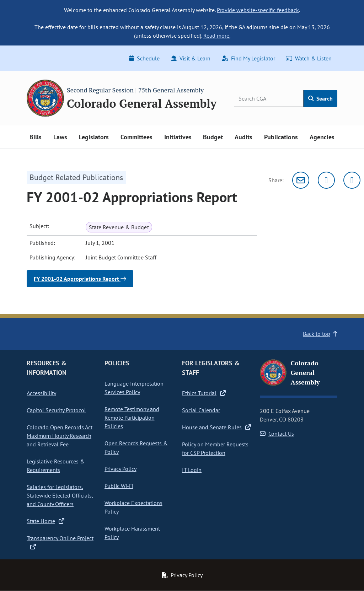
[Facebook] (352, 180)
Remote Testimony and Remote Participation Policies (132, 418)
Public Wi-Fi (119, 486)
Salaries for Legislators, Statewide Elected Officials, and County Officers (60, 495)
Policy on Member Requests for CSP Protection (215, 448)
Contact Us (277, 434)
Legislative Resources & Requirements (56, 466)
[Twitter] (326, 180)
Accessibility (41, 393)
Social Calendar (201, 410)
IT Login (192, 470)
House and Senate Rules (216, 427)
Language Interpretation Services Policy (134, 388)
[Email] (301, 180)
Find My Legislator (248, 58)
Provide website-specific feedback (258, 10)
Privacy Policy (121, 469)
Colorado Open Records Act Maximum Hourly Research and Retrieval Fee (60, 436)
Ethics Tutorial (204, 393)
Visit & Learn (191, 58)
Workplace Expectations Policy (133, 507)
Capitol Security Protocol (56, 410)
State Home (45, 521)
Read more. (217, 36)
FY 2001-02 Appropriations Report (80, 279)
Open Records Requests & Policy (136, 447)
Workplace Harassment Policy (132, 533)
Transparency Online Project (60, 542)
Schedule (144, 58)
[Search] (269, 98)
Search (320, 98)
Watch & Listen (309, 58)
